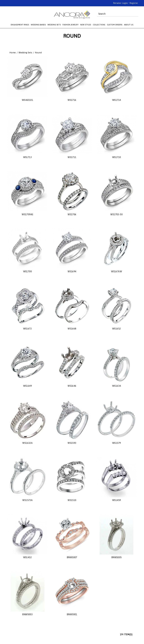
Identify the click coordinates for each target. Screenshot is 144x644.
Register (134, 3)
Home (13, 53)
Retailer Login (120, 3)
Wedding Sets (25, 53)
